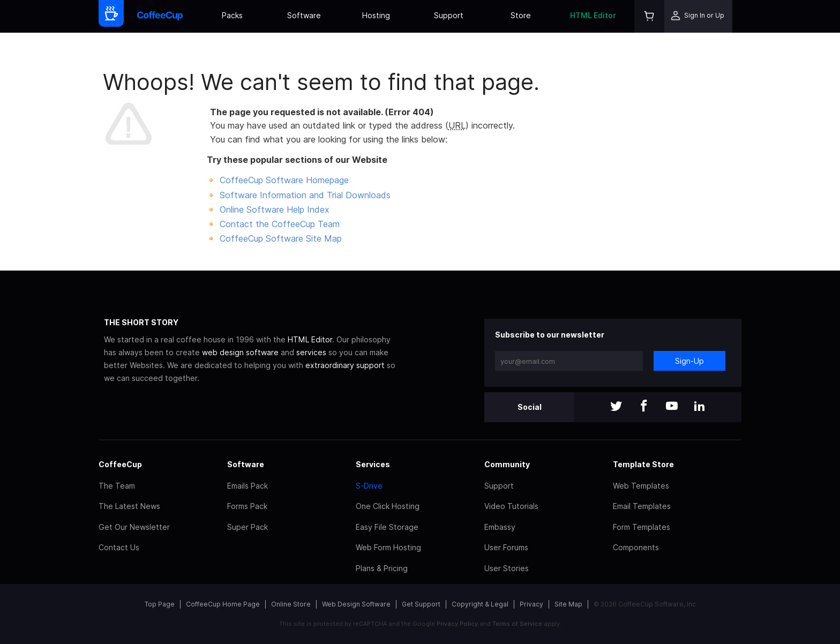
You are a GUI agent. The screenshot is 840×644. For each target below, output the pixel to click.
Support (449, 15)
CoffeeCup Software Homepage (284, 180)
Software (304, 15)
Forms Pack (247, 506)
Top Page (160, 604)
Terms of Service (517, 624)
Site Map (568, 604)
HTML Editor (593, 15)
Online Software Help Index (275, 209)
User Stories (507, 568)
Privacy (531, 604)
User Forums (506, 547)
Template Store (643, 464)
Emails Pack (247, 486)
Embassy (500, 527)
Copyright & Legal (480, 604)
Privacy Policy (457, 624)
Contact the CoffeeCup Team (280, 224)
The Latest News (129, 506)
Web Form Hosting (388, 547)
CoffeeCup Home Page (223, 604)
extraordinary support (345, 365)
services (311, 352)
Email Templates (642, 506)
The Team (117, 486)
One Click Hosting (388, 506)
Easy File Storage (387, 527)
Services (373, 464)
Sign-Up (689, 361)
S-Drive (369, 486)
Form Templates (642, 527)
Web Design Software (356, 604)
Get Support (421, 604)
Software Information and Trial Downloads (305, 195)
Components (636, 547)
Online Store (291, 604)
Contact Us (119, 547)
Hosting (376, 15)
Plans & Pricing (382, 568)
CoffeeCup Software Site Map (281, 238)
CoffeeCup (120, 464)
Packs (232, 15)
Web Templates (641, 486)
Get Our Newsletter (134, 527)
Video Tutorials (511, 506)
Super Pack (247, 527)
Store (521, 15)
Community (507, 464)
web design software (240, 352)
